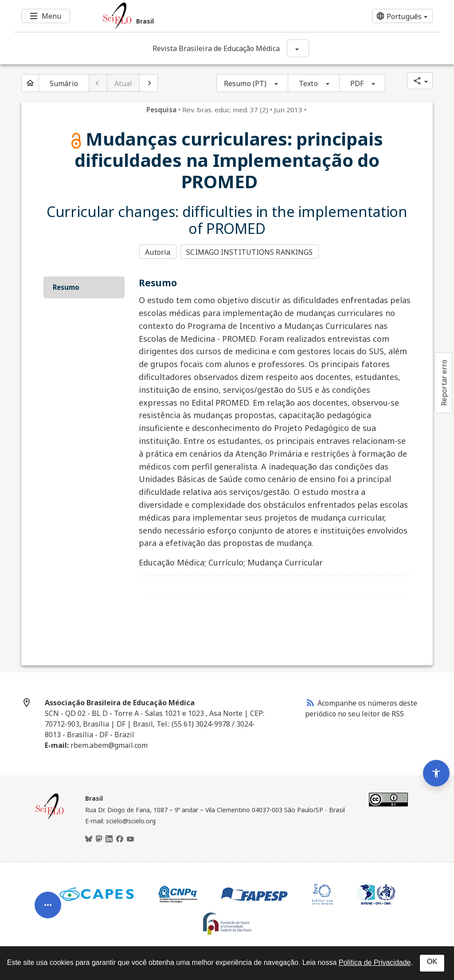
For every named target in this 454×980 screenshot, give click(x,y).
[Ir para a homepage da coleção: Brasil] (192, 16)
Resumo (66, 286)
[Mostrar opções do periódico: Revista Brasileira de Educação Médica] (298, 48)
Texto (308, 83)
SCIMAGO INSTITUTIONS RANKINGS (250, 252)
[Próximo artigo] (149, 83)
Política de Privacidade (375, 962)
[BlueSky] (89, 838)
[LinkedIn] (109, 838)
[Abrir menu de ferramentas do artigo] (48, 901)
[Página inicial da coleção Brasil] (50, 818)
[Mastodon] (99, 838)
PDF (357, 83)
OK (432, 962)
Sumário (64, 83)
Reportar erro (444, 383)
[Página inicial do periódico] (30, 83)
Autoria (158, 252)
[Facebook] (120, 838)
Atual (123, 83)
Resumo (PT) (245, 83)
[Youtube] (130, 838)
